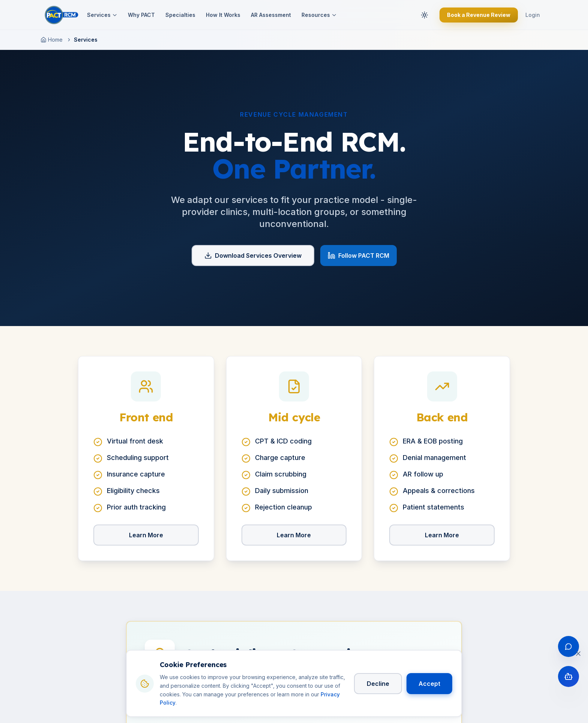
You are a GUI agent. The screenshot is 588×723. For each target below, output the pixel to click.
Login (533, 15)
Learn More (146, 535)
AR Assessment (271, 15)
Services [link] (86, 40)
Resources (319, 15)
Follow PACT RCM (358, 256)
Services (102, 15)
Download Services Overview (253, 256)
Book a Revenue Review (479, 15)
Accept (429, 684)
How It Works (223, 15)
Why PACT (141, 15)
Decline (378, 684)
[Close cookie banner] (578, 654)
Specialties (180, 15)
